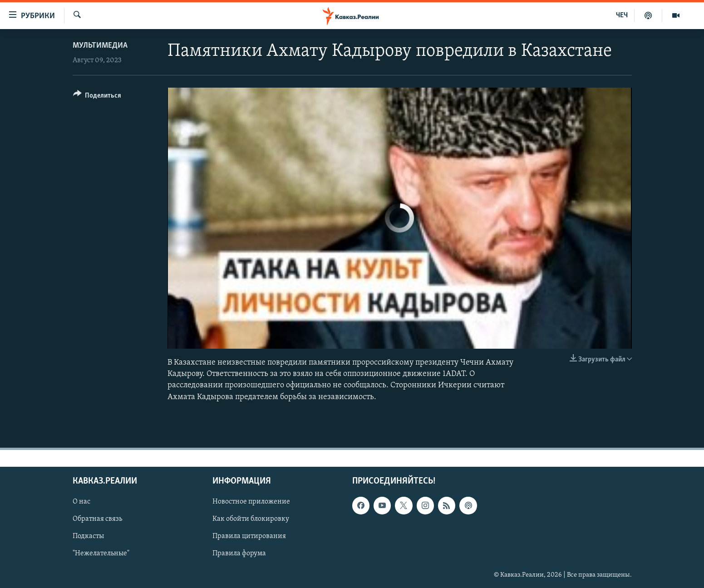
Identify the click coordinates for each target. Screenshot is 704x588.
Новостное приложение (251, 502)
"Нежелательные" (101, 553)
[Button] (97, 97)
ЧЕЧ (622, 15)
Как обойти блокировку (251, 519)
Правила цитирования (249, 536)
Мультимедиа (100, 46)
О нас (81, 502)
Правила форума (239, 553)
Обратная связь (97, 519)
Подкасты (88, 536)
